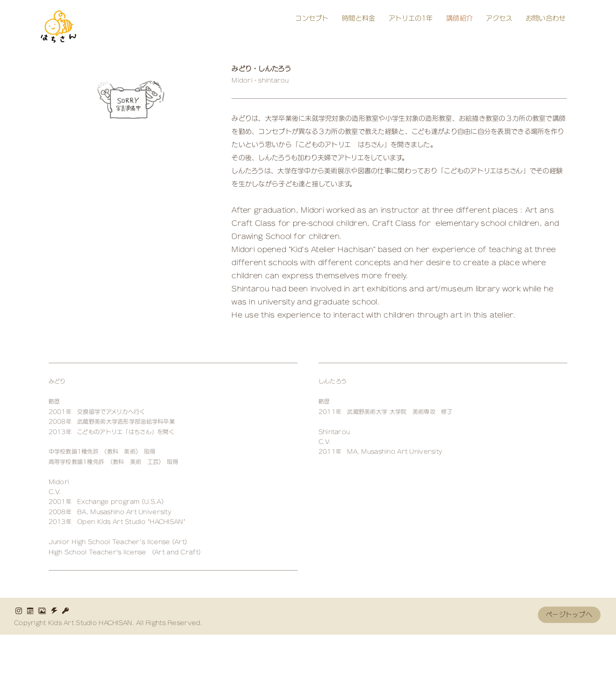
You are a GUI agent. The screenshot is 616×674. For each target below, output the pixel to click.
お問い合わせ (546, 18)
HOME (58, 654)
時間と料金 (359, 18)
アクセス (499, 18)
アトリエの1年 (411, 18)
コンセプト (312, 18)
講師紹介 (460, 18)
